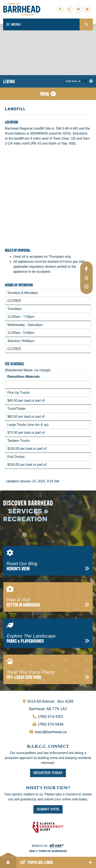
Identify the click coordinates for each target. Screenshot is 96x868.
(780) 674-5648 (33, 723)
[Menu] (41, 24)
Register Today (48, 773)
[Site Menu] (48, 94)
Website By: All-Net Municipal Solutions (48, 846)
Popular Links (41, 862)
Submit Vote (48, 809)
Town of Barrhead (22, 9)
